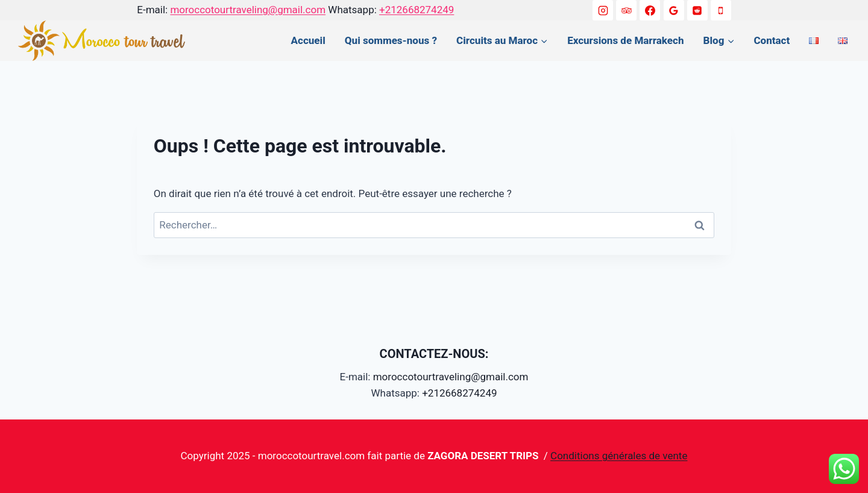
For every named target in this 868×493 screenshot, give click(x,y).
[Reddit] (697, 10)
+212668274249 (417, 10)
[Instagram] (603, 10)
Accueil (308, 40)
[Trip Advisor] (626, 10)
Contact (772, 40)
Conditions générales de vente (619, 456)
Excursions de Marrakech (625, 40)
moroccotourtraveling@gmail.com (248, 10)
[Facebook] (650, 10)
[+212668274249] (721, 10)
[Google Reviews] (674, 10)
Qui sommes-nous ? (391, 40)
